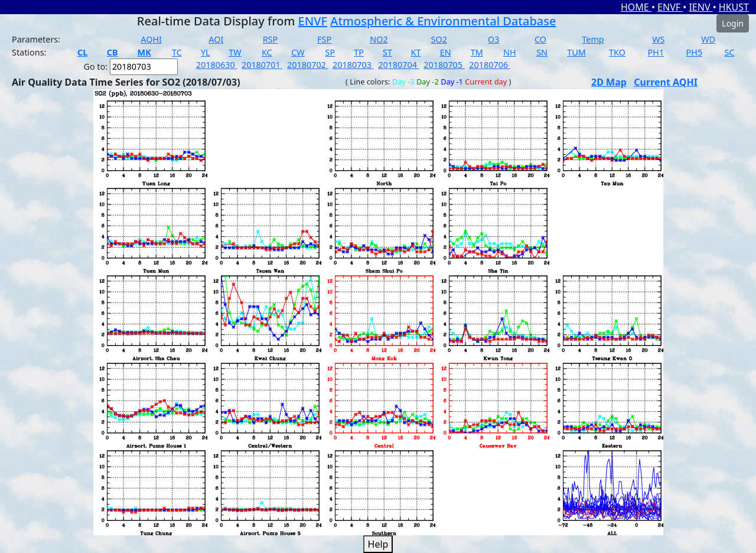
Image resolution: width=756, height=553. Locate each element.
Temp (593, 39)
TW (235, 52)
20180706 (490, 65)
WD (708, 39)
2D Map (609, 82)
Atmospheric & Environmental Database (443, 21)
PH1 (656, 52)
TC (177, 52)
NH (510, 52)
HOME (636, 7)
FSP (324, 39)
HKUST (734, 7)
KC (267, 52)
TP (359, 52)
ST (387, 52)
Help (378, 544)
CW (298, 52)
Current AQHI (666, 82)
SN (542, 52)
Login (733, 23)
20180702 (308, 65)
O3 (493, 39)
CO (540, 39)
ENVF (670, 7)
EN (446, 52)
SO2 (439, 39)
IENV (700, 7)
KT (416, 52)
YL (206, 52)
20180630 (217, 65)
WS (658, 39)
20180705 (444, 65)
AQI (216, 39)
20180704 (399, 65)
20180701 (262, 65)
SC (730, 52)
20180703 (353, 65)
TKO (617, 52)
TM (477, 52)
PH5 (695, 52)
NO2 (379, 39)
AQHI (151, 39)
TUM (576, 52)
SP (330, 52)
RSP (271, 39)
